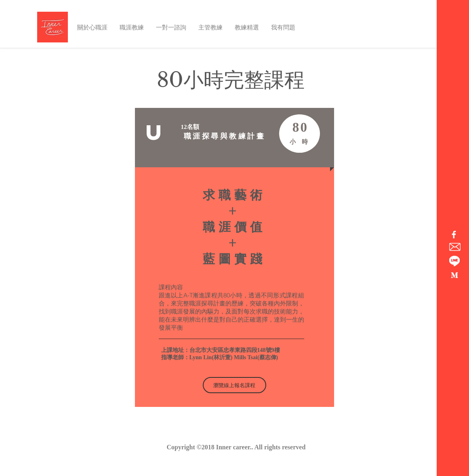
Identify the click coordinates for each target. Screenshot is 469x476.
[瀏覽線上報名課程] (234, 385)
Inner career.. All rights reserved (261, 447)
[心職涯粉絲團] (454, 235)
